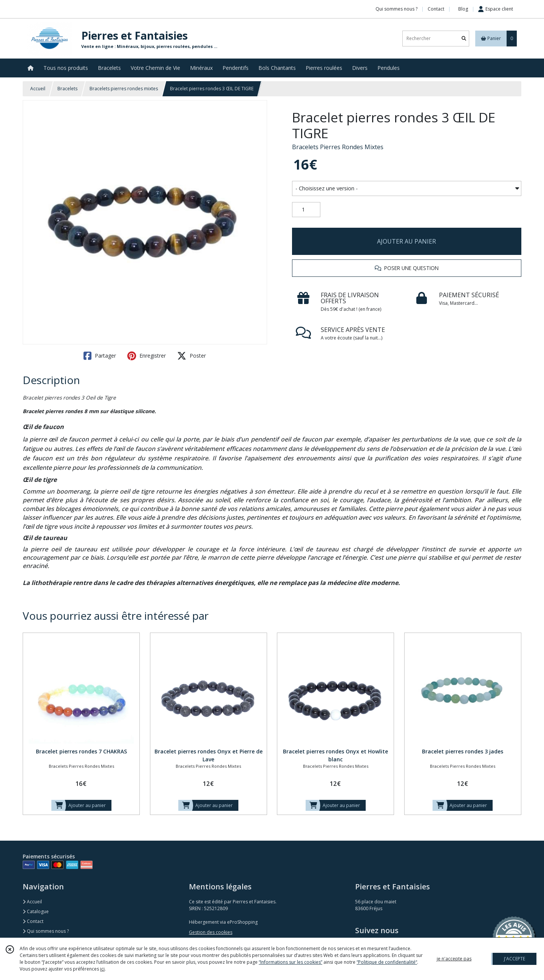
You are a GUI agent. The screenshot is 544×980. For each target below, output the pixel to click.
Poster (192, 356)
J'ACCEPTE (515, 959)
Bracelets (67, 89)
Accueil (38, 89)
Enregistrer (147, 356)
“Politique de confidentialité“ (387, 962)
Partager (100, 356)
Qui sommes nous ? (46, 931)
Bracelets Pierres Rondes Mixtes (338, 147)
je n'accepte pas (454, 959)
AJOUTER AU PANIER (406, 241)
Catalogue (36, 911)
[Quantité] (306, 210)
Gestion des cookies (211, 932)
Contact (436, 9)
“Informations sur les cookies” (291, 962)
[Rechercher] (464, 38)
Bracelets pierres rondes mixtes (124, 89)
